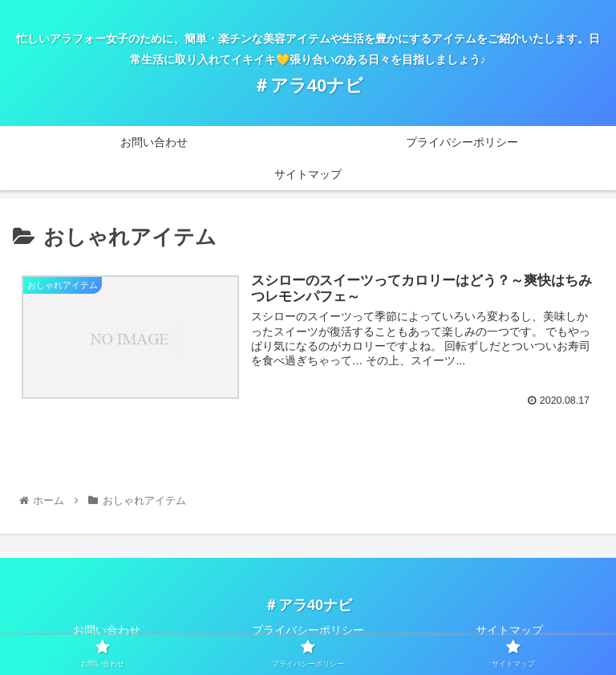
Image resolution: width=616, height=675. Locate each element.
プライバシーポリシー (308, 629)
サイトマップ (509, 629)
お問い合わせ (107, 629)
